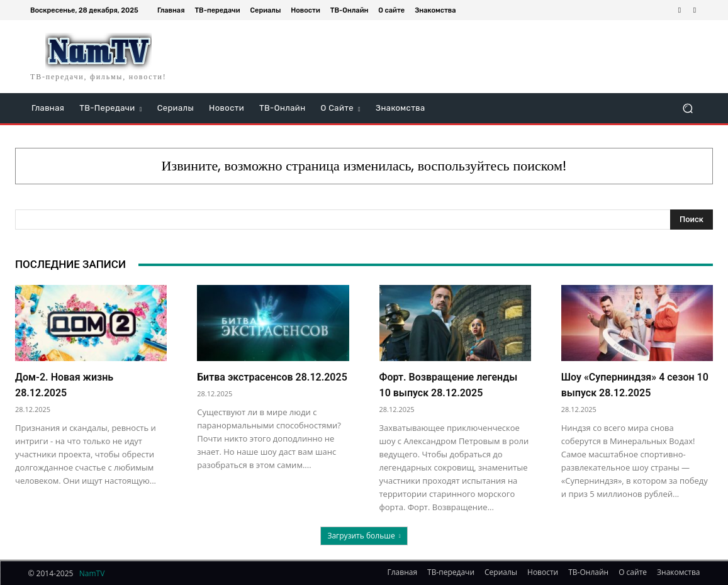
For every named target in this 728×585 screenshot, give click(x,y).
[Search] (692, 220)
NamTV (92, 573)
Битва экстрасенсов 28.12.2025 (272, 377)
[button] (687, 109)
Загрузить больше (364, 536)
